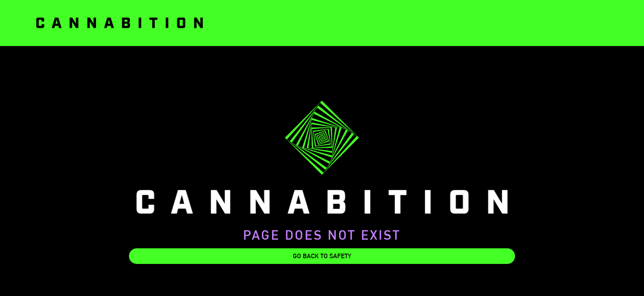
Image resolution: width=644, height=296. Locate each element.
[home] (120, 23)
